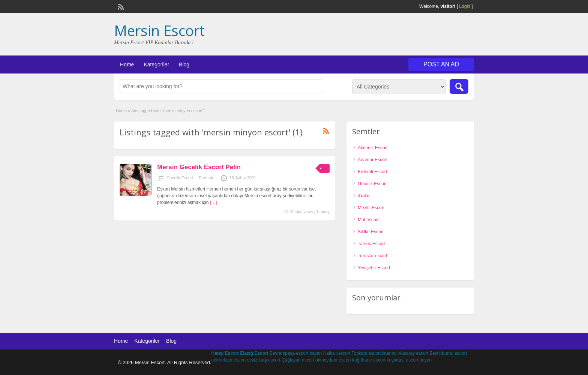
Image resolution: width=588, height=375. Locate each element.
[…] (214, 202)
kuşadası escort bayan (409, 360)
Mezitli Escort (371, 208)
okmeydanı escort (333, 360)
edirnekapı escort (228, 360)
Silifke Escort (371, 232)
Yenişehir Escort (374, 268)
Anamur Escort (373, 160)
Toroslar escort (373, 256)
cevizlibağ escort (264, 360)
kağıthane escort (369, 360)
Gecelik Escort (180, 178)
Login (465, 6)
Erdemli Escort (372, 172)
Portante (207, 178)
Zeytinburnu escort (448, 353)
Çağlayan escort (298, 360)
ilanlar (364, 196)
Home (127, 64)
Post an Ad (441, 64)
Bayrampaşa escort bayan (296, 353)
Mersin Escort (159, 30)
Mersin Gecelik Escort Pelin (199, 167)
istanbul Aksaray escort (405, 353)
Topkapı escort (366, 353)
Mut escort (368, 220)
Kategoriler (156, 64)
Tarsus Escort (371, 244)
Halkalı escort (337, 353)
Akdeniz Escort (373, 148)
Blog (184, 64)
